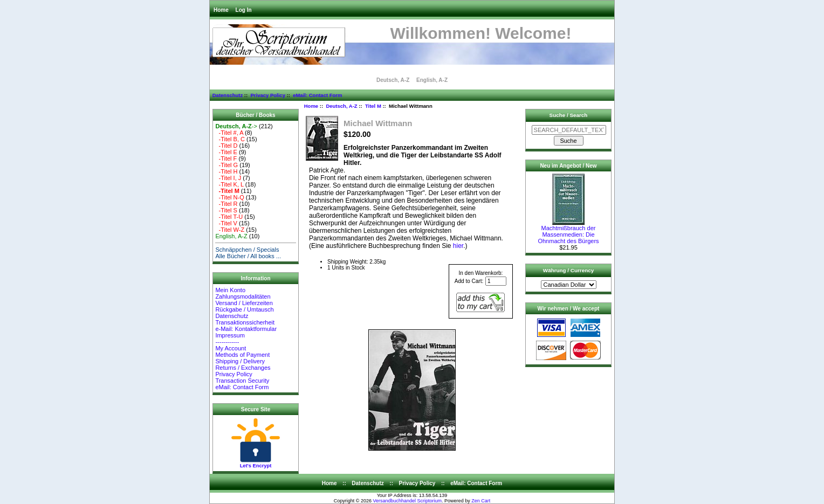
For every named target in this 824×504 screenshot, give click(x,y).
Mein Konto (230, 290)
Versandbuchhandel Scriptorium (408, 501)
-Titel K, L (229, 184)
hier (458, 246)
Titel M (373, 106)
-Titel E (226, 152)
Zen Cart (481, 501)
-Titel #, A (229, 133)
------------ (227, 342)
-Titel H (226, 171)
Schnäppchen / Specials (247, 250)
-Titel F (226, 158)
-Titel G (226, 165)
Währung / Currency (568, 270)
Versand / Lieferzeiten (244, 303)
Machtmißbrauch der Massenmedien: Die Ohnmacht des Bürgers (568, 232)
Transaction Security (242, 381)
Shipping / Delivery (240, 361)
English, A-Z (432, 80)
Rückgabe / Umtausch (244, 309)
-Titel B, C (230, 139)
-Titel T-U (229, 217)
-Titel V (226, 223)
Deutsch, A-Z (341, 106)
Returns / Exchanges (243, 368)
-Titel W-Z (230, 230)
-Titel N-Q (229, 197)
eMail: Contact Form (317, 95)
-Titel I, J (228, 178)
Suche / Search (569, 115)
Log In (244, 10)
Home (221, 10)
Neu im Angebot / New (568, 166)
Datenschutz (228, 95)
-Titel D (226, 146)
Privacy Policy (267, 95)
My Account (231, 348)
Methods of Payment (242, 355)
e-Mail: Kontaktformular (247, 329)
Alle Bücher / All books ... (248, 256)
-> (236, 126)
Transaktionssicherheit (245, 322)
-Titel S (226, 210)
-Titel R (226, 204)
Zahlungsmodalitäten (243, 296)
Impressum (230, 335)
